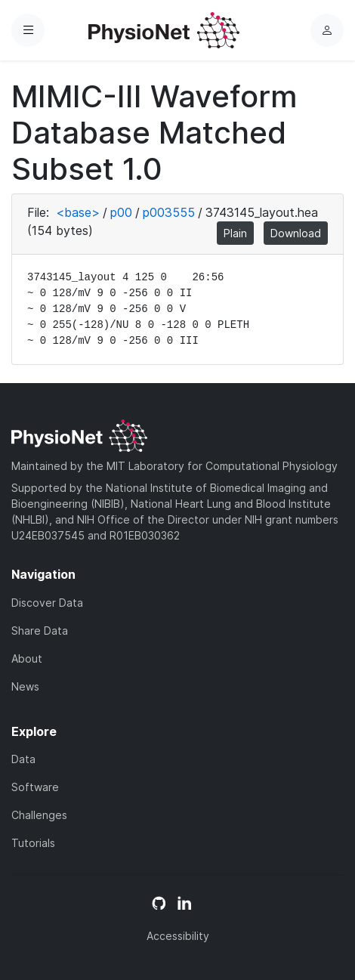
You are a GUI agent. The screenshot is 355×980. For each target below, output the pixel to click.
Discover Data (47, 603)
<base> (78, 212)
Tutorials (33, 843)
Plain (235, 233)
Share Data (40, 631)
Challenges (39, 815)
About (27, 658)
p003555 (169, 212)
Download (296, 233)
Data (23, 759)
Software (35, 787)
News (25, 686)
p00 (121, 212)
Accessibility (178, 936)
